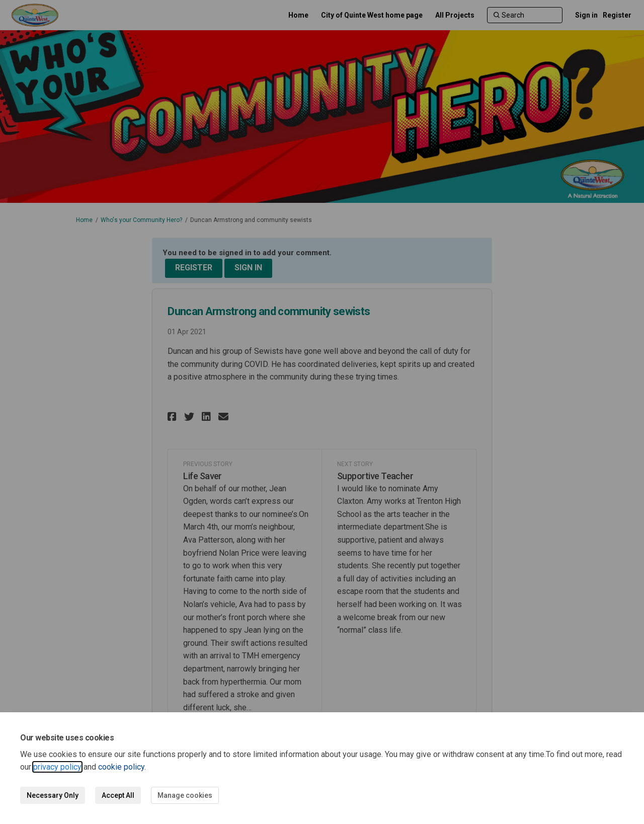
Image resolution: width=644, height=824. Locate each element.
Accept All (118, 795)
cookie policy (121, 767)
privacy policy (57, 767)
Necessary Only (53, 795)
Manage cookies (185, 795)
